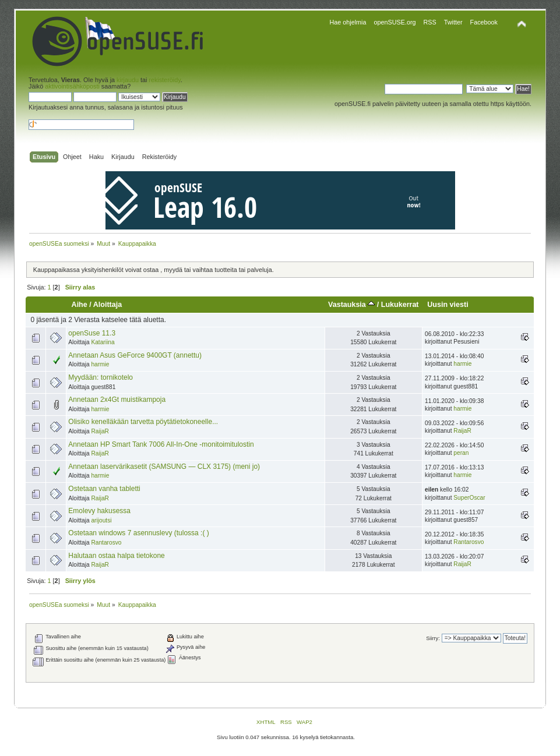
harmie (100, 364)
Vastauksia (351, 305)
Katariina (103, 342)
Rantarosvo (106, 543)
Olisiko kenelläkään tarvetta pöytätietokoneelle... (143, 422)
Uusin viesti (448, 305)
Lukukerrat (400, 305)
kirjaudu (128, 80)
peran (461, 453)
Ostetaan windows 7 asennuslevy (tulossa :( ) (138, 533)
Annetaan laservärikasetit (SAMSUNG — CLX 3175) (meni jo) (164, 467)
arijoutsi (101, 520)
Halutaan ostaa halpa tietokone (116, 556)
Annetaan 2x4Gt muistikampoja (117, 400)
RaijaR (100, 431)
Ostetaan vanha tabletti (104, 489)
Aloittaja (108, 305)
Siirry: (433, 638)
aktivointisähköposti (72, 86)
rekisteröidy (164, 80)
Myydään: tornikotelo (101, 377)
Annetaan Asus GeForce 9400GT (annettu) (135, 355)
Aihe (80, 305)
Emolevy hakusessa (99, 511)
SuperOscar (469, 498)
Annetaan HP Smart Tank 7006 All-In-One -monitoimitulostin (161, 444)
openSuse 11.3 (92, 333)
